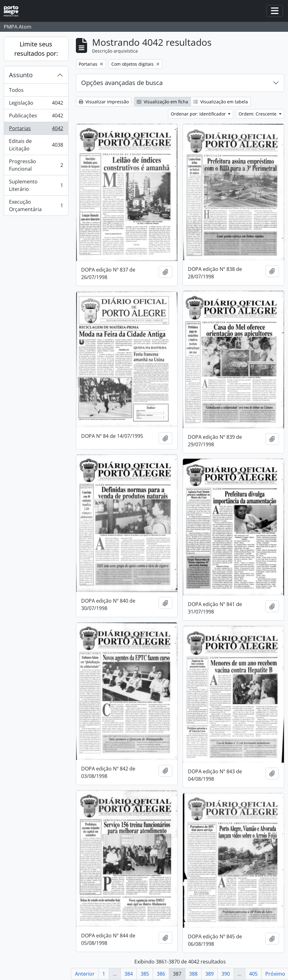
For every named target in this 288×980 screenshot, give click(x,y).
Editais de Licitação (36, 145)
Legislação (36, 104)
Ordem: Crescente (258, 114)
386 (161, 974)
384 (129, 974)
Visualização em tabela (221, 102)
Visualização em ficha (163, 102)
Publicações (36, 117)
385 (145, 974)
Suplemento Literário (36, 185)
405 (253, 974)
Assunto (21, 75)
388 (193, 974)
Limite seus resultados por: (36, 49)
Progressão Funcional (36, 165)
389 (209, 974)
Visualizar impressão (104, 102)
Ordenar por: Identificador (199, 114)
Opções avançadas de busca (122, 83)
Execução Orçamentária (36, 206)
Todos (16, 90)
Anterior (85, 974)
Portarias (36, 130)
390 (226, 974)
